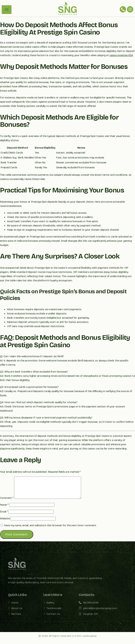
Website (5, 523)
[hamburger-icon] (7, 10)
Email (4, 516)
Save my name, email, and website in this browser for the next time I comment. (51, 530)
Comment (7, 502)
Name (4, 509)
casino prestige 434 (121, 55)
